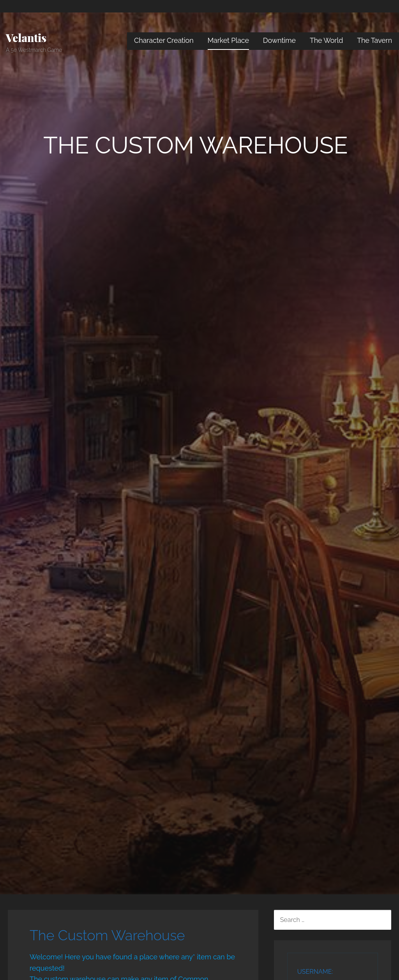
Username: (315, 972)
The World (326, 40)
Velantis (26, 38)
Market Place (228, 40)
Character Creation (164, 40)
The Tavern (374, 40)
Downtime (279, 40)
